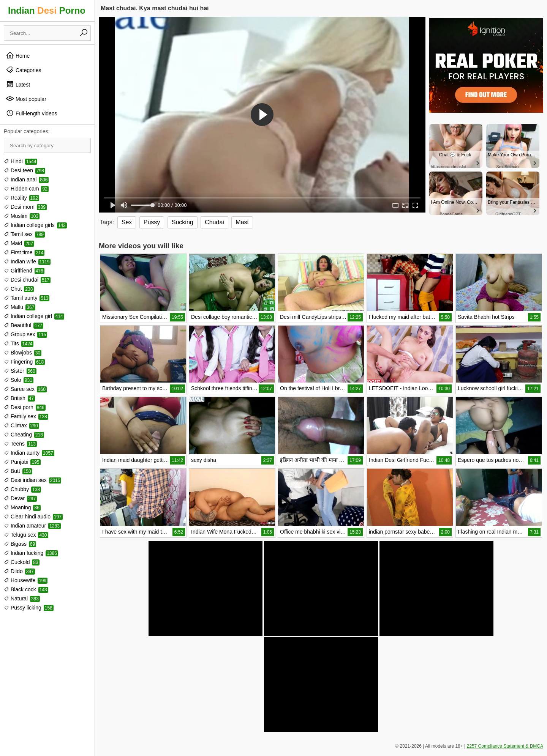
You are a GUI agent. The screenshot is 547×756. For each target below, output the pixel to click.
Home (18, 55)
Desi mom (25, 207)
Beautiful (24, 325)
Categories (24, 70)
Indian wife (27, 261)
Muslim (22, 216)
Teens (20, 444)
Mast (242, 222)
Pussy (152, 222)
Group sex (25, 334)
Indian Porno (47, 10)
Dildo (19, 571)
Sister (20, 371)
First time (24, 252)
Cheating (24, 435)
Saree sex (25, 389)
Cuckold (22, 562)
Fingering (24, 362)
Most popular (26, 99)
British (19, 398)
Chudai (214, 222)
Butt (18, 471)
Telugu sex (26, 535)
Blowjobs (23, 353)
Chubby (22, 489)
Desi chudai (27, 280)
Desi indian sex (32, 480)
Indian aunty (29, 453)
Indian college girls (35, 225)
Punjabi (22, 462)
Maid (19, 243)
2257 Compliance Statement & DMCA (505, 746)
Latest (18, 84)
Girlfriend (24, 271)
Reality (21, 198)
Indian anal (26, 180)
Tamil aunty (27, 298)
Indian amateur (32, 526)
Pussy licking (29, 608)
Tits (19, 343)
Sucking (183, 222)
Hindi (21, 161)
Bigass (20, 544)
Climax (21, 425)
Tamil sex (24, 234)
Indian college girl (34, 316)
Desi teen (25, 170)
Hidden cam (26, 189)
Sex (127, 222)
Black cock (26, 589)
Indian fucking (31, 553)
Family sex (26, 416)
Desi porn (25, 407)
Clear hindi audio (33, 517)
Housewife (26, 580)
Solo (19, 380)
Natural (22, 598)
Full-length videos (32, 113)
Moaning (22, 507)
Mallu (20, 307)
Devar (20, 498)
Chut (19, 289)
